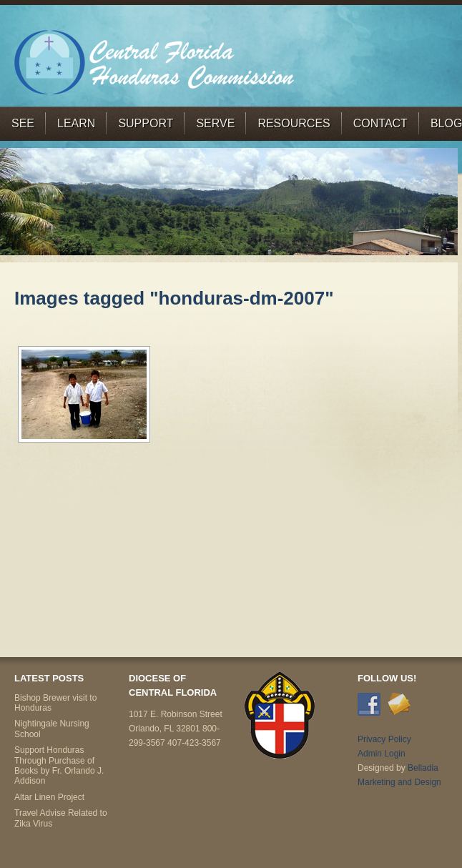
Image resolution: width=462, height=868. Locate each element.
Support (146, 123)
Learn (76, 123)
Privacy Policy (384, 739)
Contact (380, 123)
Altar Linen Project (49, 797)
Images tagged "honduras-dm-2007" (174, 298)
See (23, 123)
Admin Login (382, 754)
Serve (215, 123)
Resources (294, 123)
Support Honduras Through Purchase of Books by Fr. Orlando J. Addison (59, 765)
